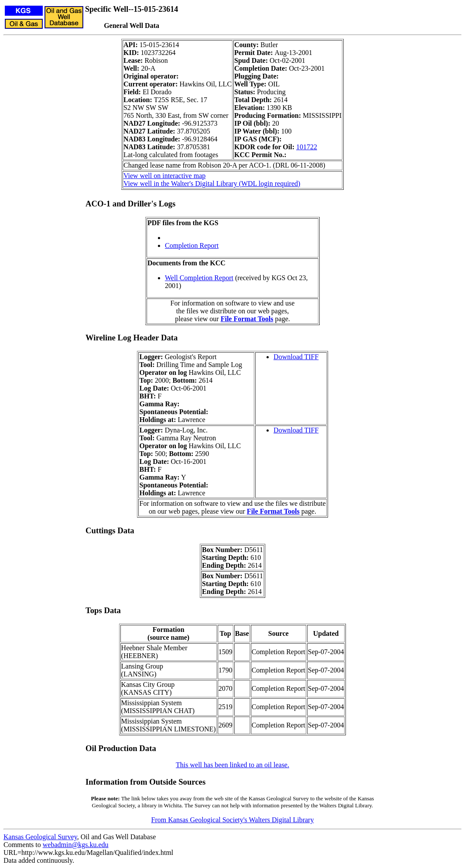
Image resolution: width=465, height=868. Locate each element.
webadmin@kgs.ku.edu (76, 845)
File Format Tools (247, 319)
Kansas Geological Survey (40, 837)
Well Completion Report (199, 278)
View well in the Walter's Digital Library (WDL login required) (212, 184)
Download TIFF (296, 357)
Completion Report (192, 245)
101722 (307, 147)
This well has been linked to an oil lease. (232, 765)
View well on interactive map (164, 176)
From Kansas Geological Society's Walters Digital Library (233, 820)
